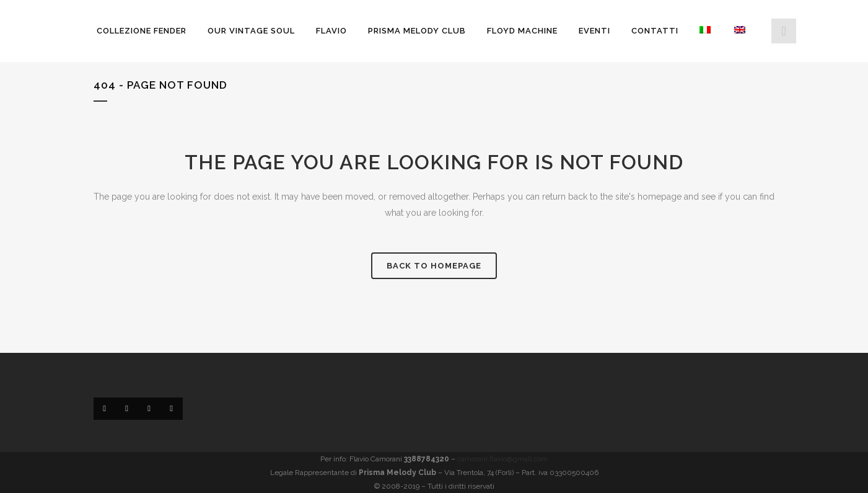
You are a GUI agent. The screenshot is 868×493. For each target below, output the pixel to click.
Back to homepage (434, 266)
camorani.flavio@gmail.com (502, 459)
